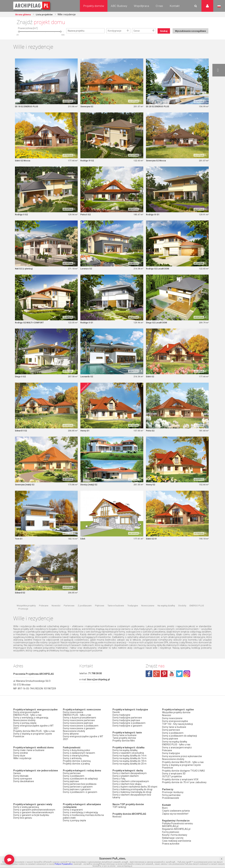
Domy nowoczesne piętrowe (78, 730)
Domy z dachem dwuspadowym (130, 780)
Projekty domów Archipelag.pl (32, 6)
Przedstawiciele (171, 798)
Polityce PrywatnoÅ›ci (64, 864)
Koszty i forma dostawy (175, 834)
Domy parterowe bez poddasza (80, 791)
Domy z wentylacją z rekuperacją (31, 724)
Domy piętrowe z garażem (77, 796)
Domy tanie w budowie (125, 742)
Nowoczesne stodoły (24, 727)
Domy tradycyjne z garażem (127, 732)
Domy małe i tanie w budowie (29, 757)
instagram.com (187, 680)
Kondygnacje (115, 31)
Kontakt (175, 6)
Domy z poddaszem (74, 782)
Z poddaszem (85, 612)
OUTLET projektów (172, 778)
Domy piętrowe (71, 788)
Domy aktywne (71, 740)
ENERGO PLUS (197, 612)
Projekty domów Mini (124, 747)
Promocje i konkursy (173, 793)
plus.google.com (157, 680)
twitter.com (179, 680)
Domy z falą (119, 785)
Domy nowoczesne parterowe (79, 727)
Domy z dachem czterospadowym (131, 788)
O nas (159, 6)
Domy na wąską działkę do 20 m (129, 770)
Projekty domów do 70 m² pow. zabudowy (184, 783)
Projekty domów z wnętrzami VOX (180, 781)
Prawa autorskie (171, 842)
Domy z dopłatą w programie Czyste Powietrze (33, 742)
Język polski (219, 6)
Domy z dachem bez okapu (127, 791)
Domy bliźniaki (21, 782)
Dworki (116, 719)
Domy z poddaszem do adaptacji (80, 785)
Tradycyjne (133, 612)
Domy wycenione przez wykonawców (182, 759)
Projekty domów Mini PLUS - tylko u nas (34, 738)
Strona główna (23, 14)
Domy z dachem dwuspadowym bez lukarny (132, 803)
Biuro (165, 808)
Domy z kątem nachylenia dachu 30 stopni (135, 793)
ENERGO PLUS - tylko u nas (27, 721)
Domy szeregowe (23, 785)
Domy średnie (21, 759)
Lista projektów (45, 14)
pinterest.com (164, 680)
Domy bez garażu (23, 824)
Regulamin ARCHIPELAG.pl (176, 828)
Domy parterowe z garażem (78, 793)
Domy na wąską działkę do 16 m (129, 765)
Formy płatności (171, 831)
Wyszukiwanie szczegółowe (190, 40)
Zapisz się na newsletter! (175, 813)
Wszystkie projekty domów (176, 719)
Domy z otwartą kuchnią (76, 762)
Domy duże (19, 762)
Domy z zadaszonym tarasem (79, 759)
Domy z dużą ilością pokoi (76, 757)
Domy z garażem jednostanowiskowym (34, 816)
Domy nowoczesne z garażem (79, 735)
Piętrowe (100, 612)
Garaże (17, 780)
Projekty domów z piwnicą (77, 768)
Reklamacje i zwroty (173, 836)
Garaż (137, 31)
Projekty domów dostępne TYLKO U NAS (183, 773)
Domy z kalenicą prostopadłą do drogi (132, 796)
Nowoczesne (148, 612)
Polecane (44, 612)
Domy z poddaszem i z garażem (80, 799)
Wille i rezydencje (22, 765)
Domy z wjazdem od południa (128, 759)
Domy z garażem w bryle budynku (31, 822)
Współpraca (141, 6)
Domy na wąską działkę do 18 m (129, 768)
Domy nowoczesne (73, 719)
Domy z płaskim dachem (126, 782)
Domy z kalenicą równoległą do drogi (132, 799)
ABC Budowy (119, 6)
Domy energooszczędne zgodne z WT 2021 (33, 734)
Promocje (23, 615)
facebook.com (149, 680)
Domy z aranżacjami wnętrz (177, 751)
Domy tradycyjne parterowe (127, 724)
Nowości (56, 612)
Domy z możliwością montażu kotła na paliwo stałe (83, 823)
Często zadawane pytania (176, 811)
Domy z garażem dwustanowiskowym (34, 819)
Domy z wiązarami (73, 816)
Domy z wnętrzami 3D (174, 775)
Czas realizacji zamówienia (177, 839)
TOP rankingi (119, 814)
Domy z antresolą (72, 765)
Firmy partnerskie (171, 796)
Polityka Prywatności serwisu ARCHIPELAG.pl (177, 824)
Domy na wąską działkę (125, 757)
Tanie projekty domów (124, 744)
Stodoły (182, 612)
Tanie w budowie (116, 612)
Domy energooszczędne (26, 719)
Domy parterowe (72, 780)
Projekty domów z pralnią (76, 770)
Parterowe (69, 612)
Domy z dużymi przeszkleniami (79, 724)
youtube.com (172, 680)
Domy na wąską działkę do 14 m (129, 762)
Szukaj (164, 31)
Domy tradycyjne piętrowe (126, 727)
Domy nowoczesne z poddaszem (81, 732)
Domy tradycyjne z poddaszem (129, 730)
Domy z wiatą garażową (26, 814)
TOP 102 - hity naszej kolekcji (177, 730)
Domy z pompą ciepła (25, 730)
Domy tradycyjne (121, 721)
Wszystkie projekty (26, 612)
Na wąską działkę (166, 612)
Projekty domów (94, 6)
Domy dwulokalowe (24, 788)
